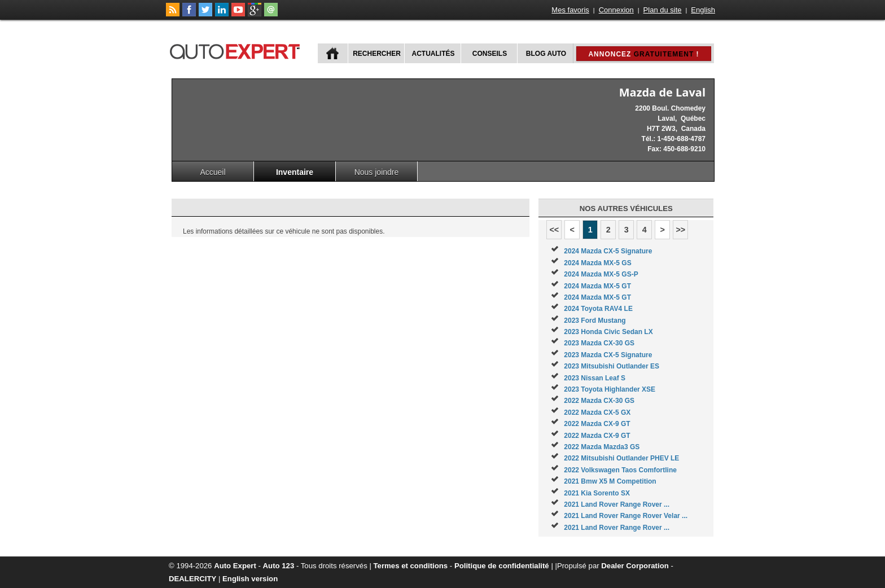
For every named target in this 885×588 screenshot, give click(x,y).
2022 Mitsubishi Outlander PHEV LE (621, 458)
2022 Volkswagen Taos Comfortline (620, 470)
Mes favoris (570, 10)
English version (250, 579)
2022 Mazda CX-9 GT (597, 424)
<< (554, 230)
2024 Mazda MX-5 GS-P (601, 274)
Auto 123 (279, 566)
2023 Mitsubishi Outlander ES (612, 366)
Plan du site (663, 10)
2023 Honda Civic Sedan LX (608, 332)
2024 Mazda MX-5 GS (597, 263)
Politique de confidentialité (502, 566)
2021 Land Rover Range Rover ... (617, 504)
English (703, 10)
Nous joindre (377, 172)
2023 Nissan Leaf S (595, 378)
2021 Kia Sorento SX (597, 493)
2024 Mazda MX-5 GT (597, 286)
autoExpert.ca (237, 50)
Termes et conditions (411, 566)
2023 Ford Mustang (595, 321)
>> (680, 230)
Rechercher (377, 54)
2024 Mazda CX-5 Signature (608, 251)
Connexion (616, 10)
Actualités (433, 54)
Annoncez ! (643, 54)
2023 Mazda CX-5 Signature (608, 355)
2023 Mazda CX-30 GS (599, 343)
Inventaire (295, 172)
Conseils (490, 54)
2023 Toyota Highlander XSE (610, 389)
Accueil (213, 172)
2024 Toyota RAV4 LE (598, 309)
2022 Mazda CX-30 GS (599, 401)
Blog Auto (546, 54)
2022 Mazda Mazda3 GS (602, 447)
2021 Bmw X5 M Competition (610, 481)
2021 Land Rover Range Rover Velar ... (626, 516)
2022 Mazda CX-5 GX (597, 413)
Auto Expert (235, 566)
